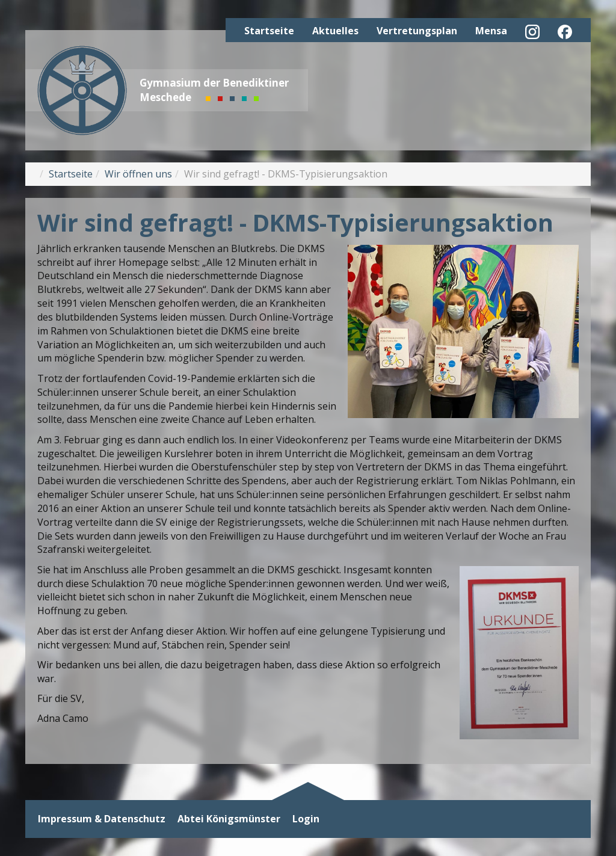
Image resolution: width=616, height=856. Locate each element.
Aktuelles (335, 31)
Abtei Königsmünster (229, 819)
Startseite (269, 31)
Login (306, 819)
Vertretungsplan (417, 31)
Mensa (491, 31)
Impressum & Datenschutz (102, 819)
